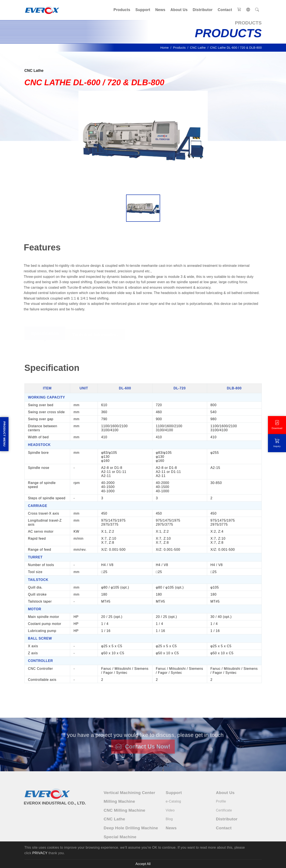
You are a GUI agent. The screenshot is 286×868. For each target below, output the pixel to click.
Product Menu (4, 434)
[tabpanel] (143, 522)
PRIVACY (40, 853)
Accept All (143, 864)
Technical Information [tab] (95, 336)
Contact (225, 10)
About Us (179, 10)
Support (143, 10)
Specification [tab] (45, 334)
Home (166, 48)
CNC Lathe (199, 48)
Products (122, 10)
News (160, 10)
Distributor (203, 10)
